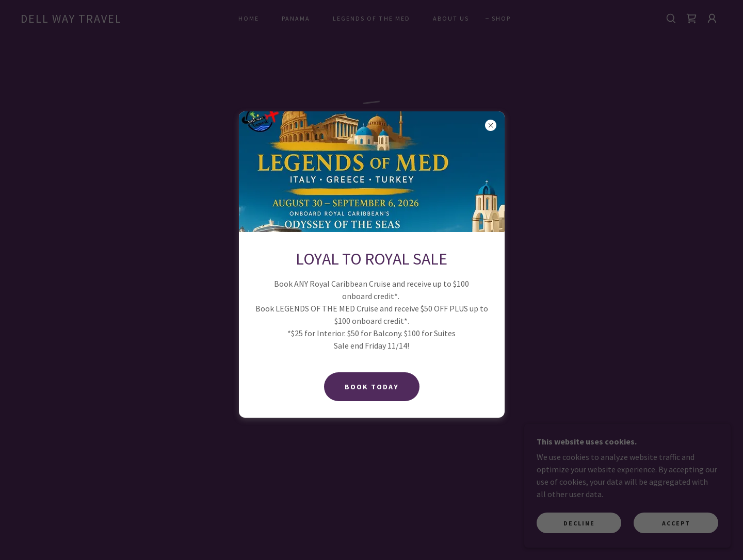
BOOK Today (372, 387)
